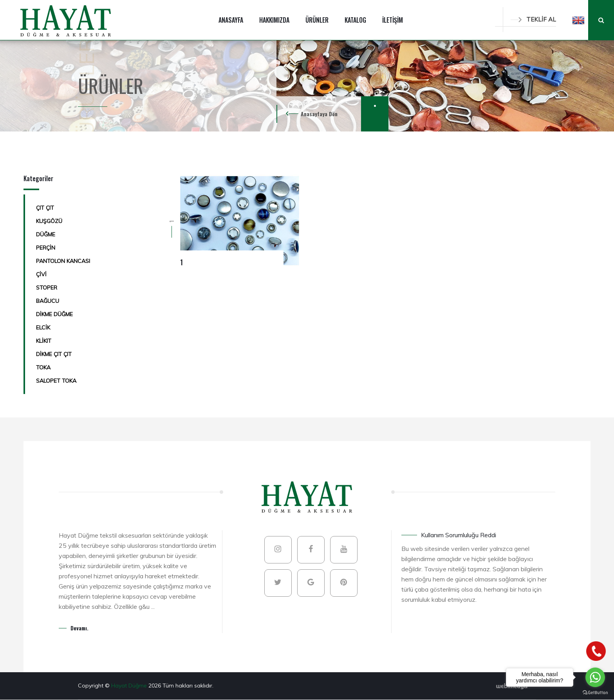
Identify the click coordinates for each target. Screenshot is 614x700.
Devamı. (79, 628)
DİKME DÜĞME (54, 314)
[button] (578, 20)
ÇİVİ (41, 274)
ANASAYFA (231, 20)
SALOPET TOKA (56, 381)
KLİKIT (44, 341)
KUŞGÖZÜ (49, 221)
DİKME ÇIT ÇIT (54, 354)
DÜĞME (46, 234)
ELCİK (43, 328)
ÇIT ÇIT (45, 208)
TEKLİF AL (533, 19)
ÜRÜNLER (317, 20)
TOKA (43, 367)
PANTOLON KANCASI (63, 261)
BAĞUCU (48, 301)
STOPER (47, 288)
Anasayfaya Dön (319, 114)
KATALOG (355, 20)
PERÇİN (46, 248)
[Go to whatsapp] (595, 677)
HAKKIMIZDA (274, 20)
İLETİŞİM (393, 20)
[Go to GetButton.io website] (595, 692)
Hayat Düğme (130, 686)
